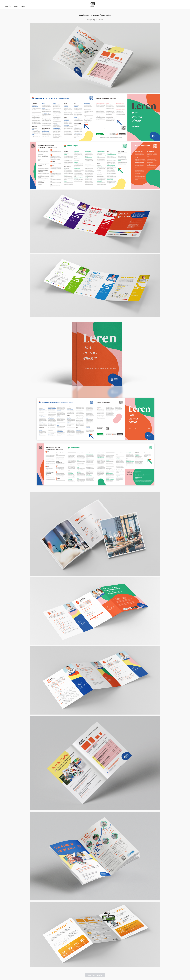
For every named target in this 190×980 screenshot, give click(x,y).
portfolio (8, 6)
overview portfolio (95, 975)
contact (22, 6)
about (16, 6)
